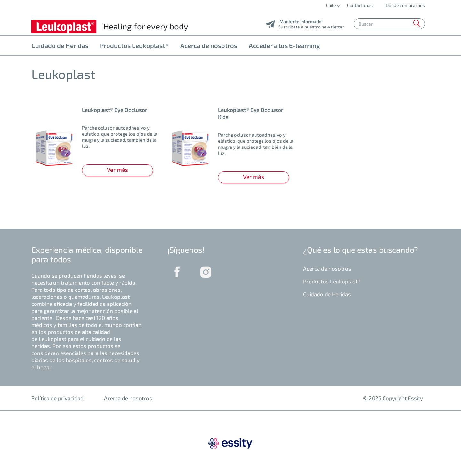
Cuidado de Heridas (60, 45)
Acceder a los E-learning (284, 45)
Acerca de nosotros (209, 45)
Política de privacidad (57, 398)
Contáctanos (360, 5)
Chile (331, 5)
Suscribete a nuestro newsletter (311, 25)
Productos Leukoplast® (134, 45)
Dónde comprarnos (405, 5)
